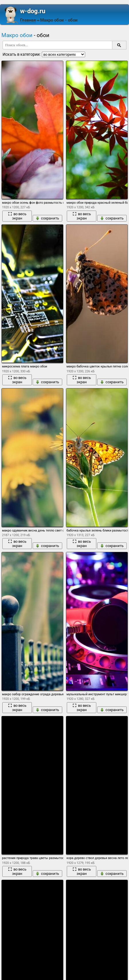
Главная (28, 20)
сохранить (47, 218)
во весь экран (17, 216)
